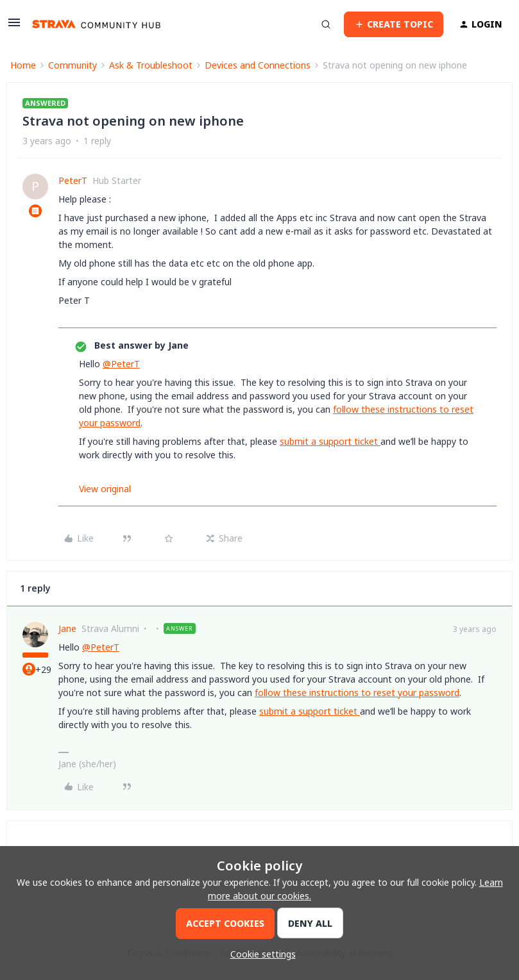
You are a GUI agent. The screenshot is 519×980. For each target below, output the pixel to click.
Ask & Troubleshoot (151, 65)
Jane (67, 628)
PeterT (73, 180)
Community (72, 65)
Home (23, 65)
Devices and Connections (258, 65)
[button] (14, 27)
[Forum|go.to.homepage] (96, 24)
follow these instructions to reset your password (357, 693)
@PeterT (121, 364)
